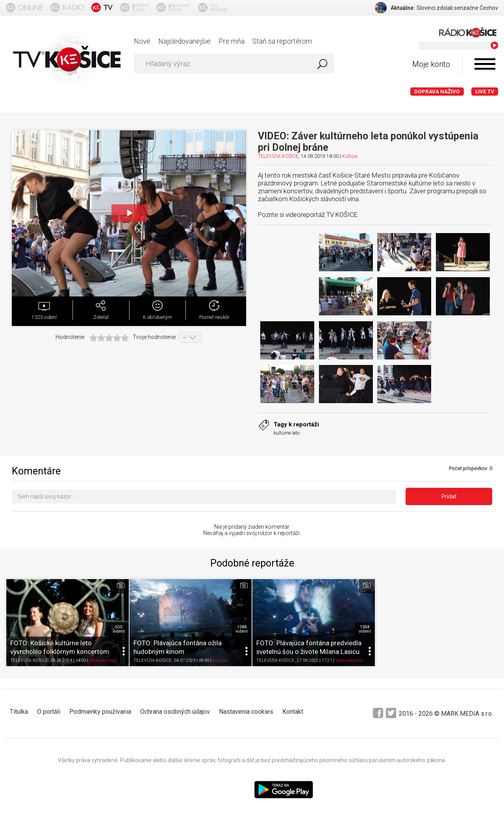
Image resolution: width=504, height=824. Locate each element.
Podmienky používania (100, 712)
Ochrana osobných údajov (175, 712)
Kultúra (350, 156)
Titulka (19, 712)
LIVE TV (485, 92)
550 (119, 629)
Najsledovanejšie (184, 41)
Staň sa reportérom (282, 41)
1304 (365, 629)
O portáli (49, 712)
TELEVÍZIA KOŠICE (278, 156)
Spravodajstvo (103, 661)
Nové (142, 41)
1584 (242, 629)
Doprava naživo (437, 92)
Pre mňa (232, 41)
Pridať (449, 496)
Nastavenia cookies (246, 712)
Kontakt (293, 712)
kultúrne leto (287, 433)
